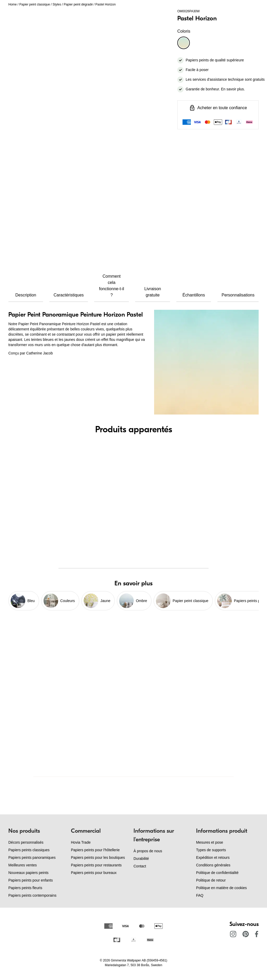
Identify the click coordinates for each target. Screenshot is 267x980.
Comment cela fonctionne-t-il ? (112, 286)
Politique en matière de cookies (222, 888)
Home (13, 4)
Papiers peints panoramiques (32, 857)
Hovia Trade (81, 842)
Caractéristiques (69, 295)
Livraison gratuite (153, 292)
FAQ (200, 895)
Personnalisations (238, 295)
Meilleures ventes (23, 865)
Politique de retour (211, 880)
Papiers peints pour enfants (31, 880)
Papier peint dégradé (78, 4)
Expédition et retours (213, 857)
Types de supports (211, 850)
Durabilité (141, 859)
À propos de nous (148, 851)
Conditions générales (213, 865)
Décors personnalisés (26, 842)
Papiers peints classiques (29, 850)
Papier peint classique (35, 4)
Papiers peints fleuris (25, 888)
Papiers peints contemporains (32, 895)
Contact (140, 866)
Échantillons (194, 295)
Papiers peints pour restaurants (96, 865)
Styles (57, 4)
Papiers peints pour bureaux (94, 873)
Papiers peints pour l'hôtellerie (95, 850)
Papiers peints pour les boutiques (98, 857)
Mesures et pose (210, 842)
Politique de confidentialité (217, 873)
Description (26, 295)
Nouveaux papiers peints (28, 873)
